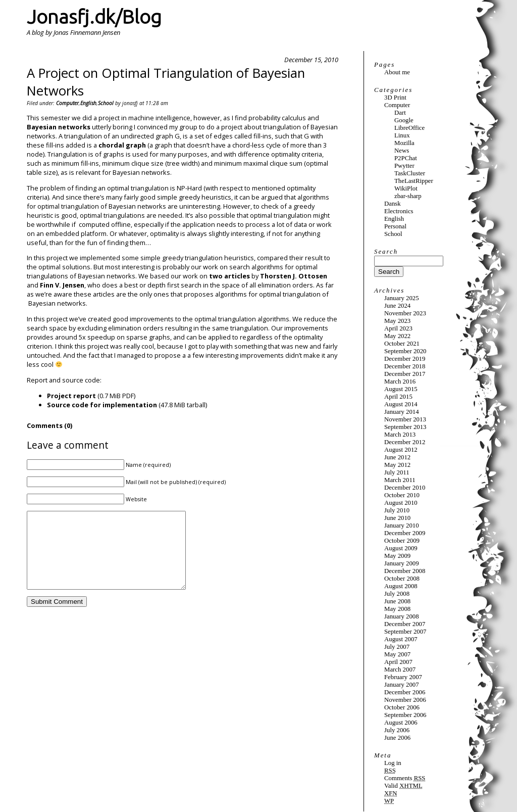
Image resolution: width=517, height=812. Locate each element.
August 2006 (401, 723)
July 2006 (397, 730)
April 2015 (398, 397)
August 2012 (401, 450)
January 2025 (402, 298)
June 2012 (397, 457)
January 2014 (402, 412)
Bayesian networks (59, 127)
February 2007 (403, 677)
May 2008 (397, 609)
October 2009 (402, 541)
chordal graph (122, 145)
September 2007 (405, 632)
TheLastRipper (414, 181)
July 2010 (397, 510)
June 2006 (397, 738)
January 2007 (402, 685)
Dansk (393, 204)
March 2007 (400, 670)
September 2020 (405, 351)
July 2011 (397, 472)
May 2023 (397, 321)
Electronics (399, 211)
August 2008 (401, 586)
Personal (395, 226)
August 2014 (401, 404)
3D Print (395, 98)
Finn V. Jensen (62, 285)
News (402, 151)
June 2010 (397, 518)
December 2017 (405, 374)
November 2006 (405, 700)
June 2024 (397, 306)
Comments (405, 778)
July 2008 (397, 594)
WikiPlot (406, 188)
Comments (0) (49, 425)
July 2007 (397, 647)
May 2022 (397, 336)
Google (404, 120)
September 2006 (405, 715)
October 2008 (402, 579)
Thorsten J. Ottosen (294, 276)
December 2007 (405, 624)
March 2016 (400, 381)
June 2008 (397, 601)
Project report (71, 396)
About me (397, 72)
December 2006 (405, 692)
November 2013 (405, 419)
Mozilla (404, 143)
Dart (400, 113)
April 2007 (398, 662)
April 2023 (398, 328)
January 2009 (402, 563)
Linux (402, 135)
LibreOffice (409, 128)
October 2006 (402, 707)
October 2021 (402, 344)
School (106, 103)
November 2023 (405, 313)
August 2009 (401, 548)
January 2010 (402, 526)
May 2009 (397, 556)
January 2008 (402, 616)
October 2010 (402, 495)
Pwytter (404, 166)
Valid (403, 786)
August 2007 (401, 639)
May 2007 (397, 654)
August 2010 (401, 503)
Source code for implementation (102, 405)
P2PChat (406, 158)
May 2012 (397, 465)
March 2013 (400, 435)
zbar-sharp (408, 196)
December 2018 (405, 366)
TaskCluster (410, 173)
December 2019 (405, 359)
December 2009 (405, 533)
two (216, 276)
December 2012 (405, 442)
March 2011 (400, 480)
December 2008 (405, 571)
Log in (393, 763)
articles (237, 276)
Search (386, 252)
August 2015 (401, 389)
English (88, 103)
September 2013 (405, 427)
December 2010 (405, 488)
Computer (67, 103)
